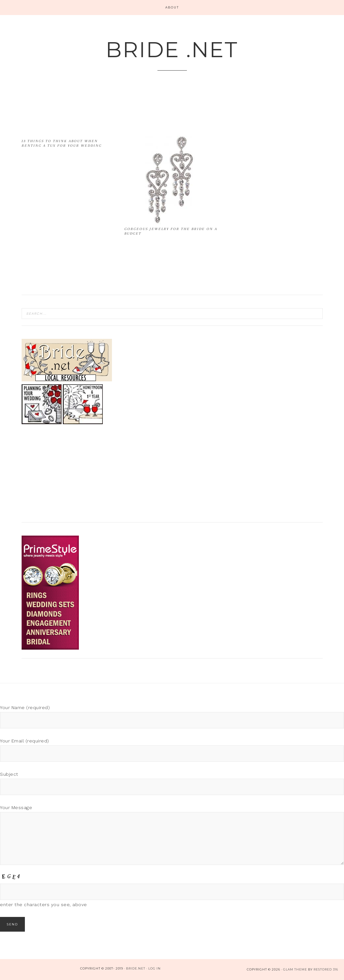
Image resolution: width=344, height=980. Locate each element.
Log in (154, 968)
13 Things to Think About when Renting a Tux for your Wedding (62, 143)
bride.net (136, 968)
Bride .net (172, 50)
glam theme (295, 969)
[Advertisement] (141, 115)
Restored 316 (326, 969)
